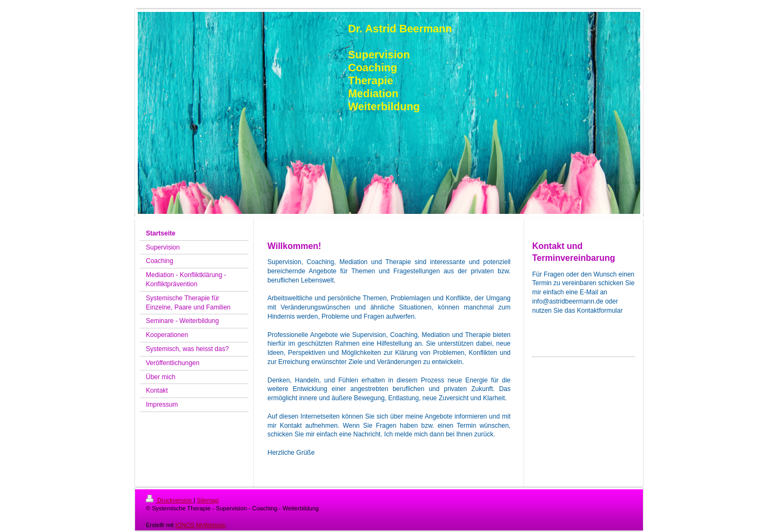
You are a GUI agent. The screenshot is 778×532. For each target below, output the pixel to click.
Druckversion (170, 500)
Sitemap (207, 500)
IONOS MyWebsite (200, 525)
